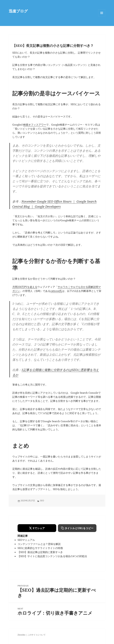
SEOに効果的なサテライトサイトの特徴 (40, 548)
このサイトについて (36, 635)
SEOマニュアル (26, 540)
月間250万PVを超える (25, 287)
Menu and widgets (102, 16)
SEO (42, 501)
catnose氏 (56, 291)
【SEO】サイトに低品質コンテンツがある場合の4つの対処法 (52, 556)
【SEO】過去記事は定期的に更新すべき (40, 552)
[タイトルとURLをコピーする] (77, 528)
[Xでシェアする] (37, 528)
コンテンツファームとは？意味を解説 (39, 544)
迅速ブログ (18, 11)
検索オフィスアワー (35, 125)
